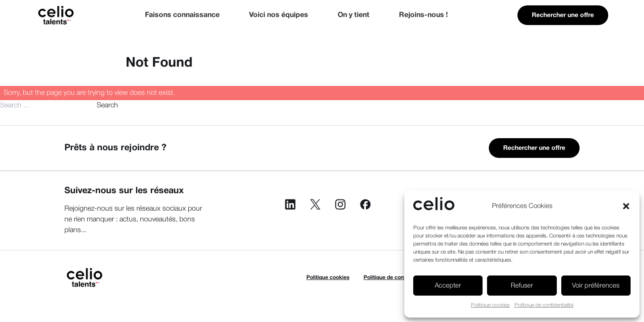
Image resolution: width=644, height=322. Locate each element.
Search (107, 106)
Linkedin (290, 204)
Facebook (365, 204)
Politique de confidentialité (544, 305)
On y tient (354, 15)
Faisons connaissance (182, 15)
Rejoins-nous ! (423, 15)
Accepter (448, 286)
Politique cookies (490, 305)
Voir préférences (596, 286)
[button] (626, 206)
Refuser (522, 286)
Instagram (340, 204)
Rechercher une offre (563, 15)
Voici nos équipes (279, 15)
